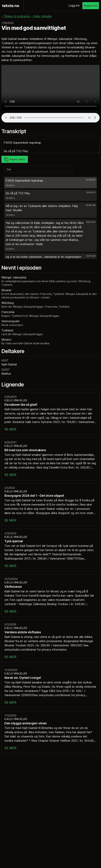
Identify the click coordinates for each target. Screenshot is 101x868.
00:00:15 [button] (91, 192)
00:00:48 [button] (91, 205)
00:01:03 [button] (91, 222)
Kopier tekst (15, 159)
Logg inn (74, 5)
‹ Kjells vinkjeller (42, 16)
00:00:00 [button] (91, 180)
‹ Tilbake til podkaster (16, 16)
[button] (50, 183)
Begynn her (91, 6)
